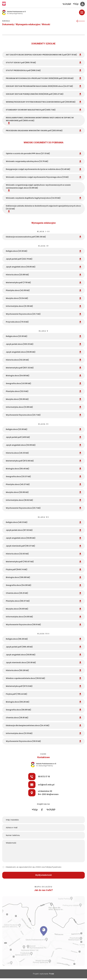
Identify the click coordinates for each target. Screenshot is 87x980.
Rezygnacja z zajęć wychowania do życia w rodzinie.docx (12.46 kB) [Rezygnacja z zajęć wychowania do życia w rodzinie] (43, 169)
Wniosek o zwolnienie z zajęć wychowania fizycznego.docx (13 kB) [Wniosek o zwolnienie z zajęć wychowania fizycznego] (43, 177)
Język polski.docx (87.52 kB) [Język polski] (43, 530)
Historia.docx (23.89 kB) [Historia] (43, 275)
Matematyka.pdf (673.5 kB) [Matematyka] (43, 686)
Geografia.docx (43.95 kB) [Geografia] (43, 383)
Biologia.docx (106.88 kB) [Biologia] (43, 577)
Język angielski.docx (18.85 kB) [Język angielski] (43, 267)
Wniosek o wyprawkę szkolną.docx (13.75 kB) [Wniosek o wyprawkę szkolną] (43, 161)
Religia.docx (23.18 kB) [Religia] (43, 251)
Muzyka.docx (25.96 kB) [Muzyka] (43, 399)
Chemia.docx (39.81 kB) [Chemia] (43, 718)
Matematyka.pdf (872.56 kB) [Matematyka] (43, 461)
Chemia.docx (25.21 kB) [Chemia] (43, 593)
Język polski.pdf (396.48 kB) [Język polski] (43, 647)
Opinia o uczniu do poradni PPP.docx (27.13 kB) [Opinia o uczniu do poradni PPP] (43, 153)
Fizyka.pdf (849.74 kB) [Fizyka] (43, 569)
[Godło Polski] (4, 4)
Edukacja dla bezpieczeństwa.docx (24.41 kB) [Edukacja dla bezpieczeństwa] (43, 725)
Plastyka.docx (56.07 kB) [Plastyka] (43, 601)
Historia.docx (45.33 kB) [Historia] (43, 453)
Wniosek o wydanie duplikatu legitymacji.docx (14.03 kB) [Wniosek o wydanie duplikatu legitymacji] (43, 198)
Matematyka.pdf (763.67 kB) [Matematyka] (43, 562)
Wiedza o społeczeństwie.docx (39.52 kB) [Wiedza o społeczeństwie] (43, 678)
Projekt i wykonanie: (43, 974)
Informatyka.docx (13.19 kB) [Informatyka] (43, 733)
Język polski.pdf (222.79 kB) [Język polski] (43, 259)
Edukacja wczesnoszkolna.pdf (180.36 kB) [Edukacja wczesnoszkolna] (43, 237)
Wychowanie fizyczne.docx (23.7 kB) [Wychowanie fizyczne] (43, 314)
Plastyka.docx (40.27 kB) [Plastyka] (43, 484)
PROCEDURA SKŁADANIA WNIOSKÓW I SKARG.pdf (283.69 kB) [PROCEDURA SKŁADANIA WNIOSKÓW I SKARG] (43, 131)
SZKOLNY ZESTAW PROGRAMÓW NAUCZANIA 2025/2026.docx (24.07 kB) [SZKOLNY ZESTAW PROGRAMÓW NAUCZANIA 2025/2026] (43, 86)
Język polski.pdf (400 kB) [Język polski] (43, 437)
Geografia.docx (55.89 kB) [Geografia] (43, 710)
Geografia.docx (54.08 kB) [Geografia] (43, 585)
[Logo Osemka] (14, 12)
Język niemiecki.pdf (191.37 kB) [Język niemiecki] (43, 546)
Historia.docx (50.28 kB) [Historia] (43, 670)
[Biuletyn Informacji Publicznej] (77, 4)
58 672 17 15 (18, 777)
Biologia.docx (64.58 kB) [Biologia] (43, 376)
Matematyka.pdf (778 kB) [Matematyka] (43, 283)
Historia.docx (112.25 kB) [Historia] (43, 360)
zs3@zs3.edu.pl (20, 785)
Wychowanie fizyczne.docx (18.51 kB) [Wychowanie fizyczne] (43, 625)
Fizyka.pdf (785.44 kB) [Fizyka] (43, 694)
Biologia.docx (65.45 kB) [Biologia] (43, 469)
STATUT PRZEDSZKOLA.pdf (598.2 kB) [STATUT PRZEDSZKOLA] (43, 70)
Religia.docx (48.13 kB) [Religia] (43, 522)
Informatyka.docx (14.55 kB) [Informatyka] (43, 617)
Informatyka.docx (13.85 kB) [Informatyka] (43, 407)
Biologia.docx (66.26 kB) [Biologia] (43, 702)
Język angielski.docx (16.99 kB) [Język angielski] (43, 445)
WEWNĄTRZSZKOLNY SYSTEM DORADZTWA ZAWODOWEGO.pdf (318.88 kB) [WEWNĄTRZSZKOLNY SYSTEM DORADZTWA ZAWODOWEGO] (43, 102)
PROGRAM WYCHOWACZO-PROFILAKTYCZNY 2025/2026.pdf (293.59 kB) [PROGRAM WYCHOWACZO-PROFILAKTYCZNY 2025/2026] (43, 78)
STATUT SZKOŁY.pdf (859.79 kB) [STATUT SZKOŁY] (43, 63)
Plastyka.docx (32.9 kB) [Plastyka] (43, 391)
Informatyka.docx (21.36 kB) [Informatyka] (43, 306)
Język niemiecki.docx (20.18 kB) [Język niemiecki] (43, 663)
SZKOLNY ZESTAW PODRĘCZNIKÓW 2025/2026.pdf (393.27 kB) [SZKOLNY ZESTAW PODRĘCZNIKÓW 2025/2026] (43, 94)
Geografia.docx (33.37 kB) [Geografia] (43, 477)
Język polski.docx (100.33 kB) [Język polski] (43, 344)
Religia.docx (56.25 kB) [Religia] (43, 639)
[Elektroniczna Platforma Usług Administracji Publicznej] (68, 4)
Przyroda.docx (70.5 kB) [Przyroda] (43, 322)
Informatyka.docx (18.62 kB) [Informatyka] (43, 500)
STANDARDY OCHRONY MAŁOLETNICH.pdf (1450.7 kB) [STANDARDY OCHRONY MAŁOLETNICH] (43, 110)
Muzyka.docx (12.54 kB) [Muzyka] (43, 298)
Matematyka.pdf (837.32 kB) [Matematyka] (43, 368)
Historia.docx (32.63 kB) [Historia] (43, 554)
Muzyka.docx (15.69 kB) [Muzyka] (43, 609)
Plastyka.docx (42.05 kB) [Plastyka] (43, 290)
